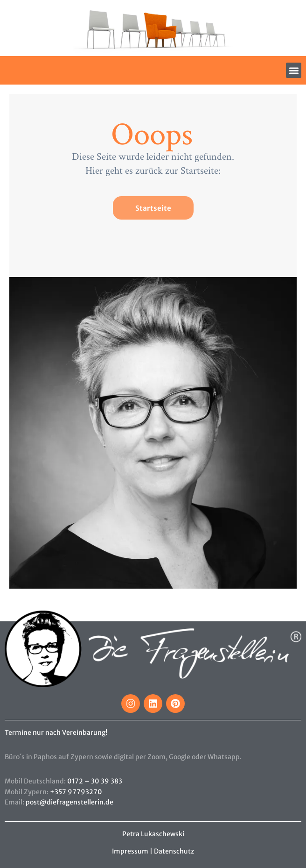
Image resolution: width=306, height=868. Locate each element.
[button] (294, 70)
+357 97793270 (76, 792)
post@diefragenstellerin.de (70, 802)
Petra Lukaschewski (153, 834)
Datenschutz (174, 851)
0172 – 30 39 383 (95, 781)
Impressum (130, 851)
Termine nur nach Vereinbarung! (56, 733)
